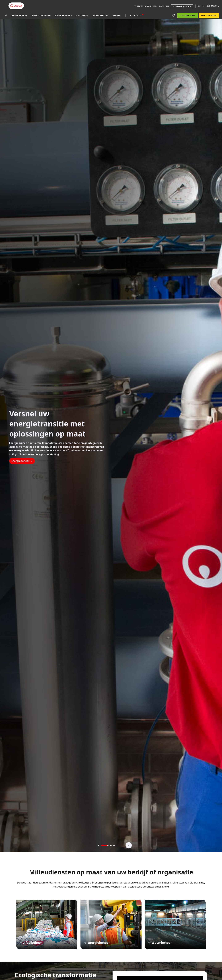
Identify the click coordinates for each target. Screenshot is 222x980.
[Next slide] (119, 845)
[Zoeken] (174, 15)
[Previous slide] (93, 845)
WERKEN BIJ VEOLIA (182, 6)
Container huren (188, 15)
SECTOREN (82, 15)
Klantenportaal (209, 15)
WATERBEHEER (64, 15)
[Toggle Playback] (129, 845)
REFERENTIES (101, 15)
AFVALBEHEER (19, 15)
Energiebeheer (22, 461)
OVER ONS (164, 6)
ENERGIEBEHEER (41, 15)
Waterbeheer (175, 924)
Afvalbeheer (47, 924)
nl (199, 6)
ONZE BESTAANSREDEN (146, 6)
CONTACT (136, 15)
